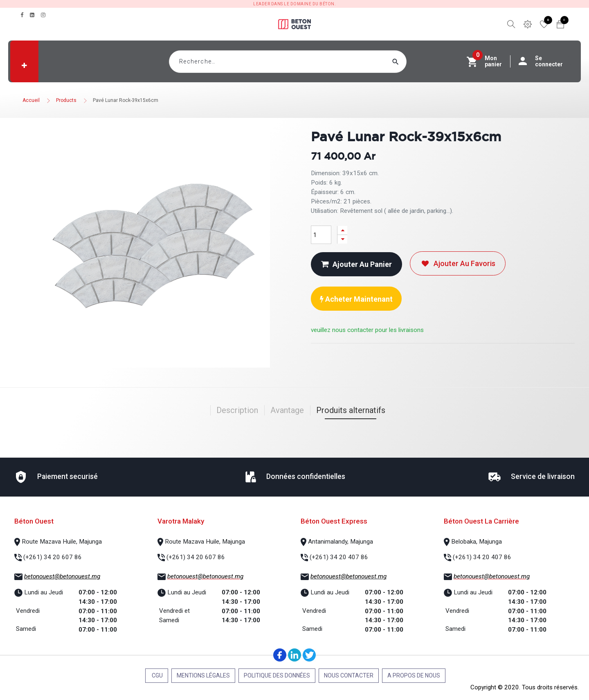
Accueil (31, 100)
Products (66, 100)
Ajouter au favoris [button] (458, 263)
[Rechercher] (411, 62)
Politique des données (277, 675)
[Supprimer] (342, 239)
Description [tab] (237, 410)
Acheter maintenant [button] (356, 299)
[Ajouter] (342, 230)
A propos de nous (414, 675)
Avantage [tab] (287, 410)
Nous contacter (349, 675)
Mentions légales (203, 675)
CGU (157, 675)
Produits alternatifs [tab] (351, 410)
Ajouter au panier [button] (356, 264)
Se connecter (545, 61)
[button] (24, 65)
